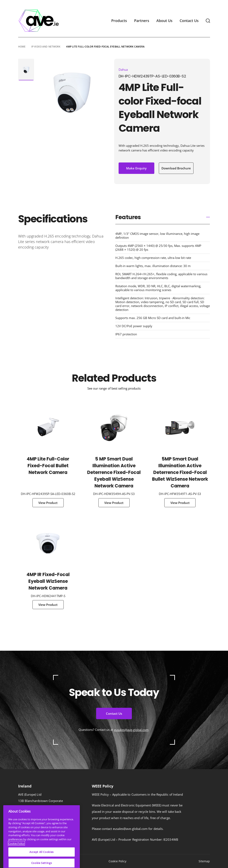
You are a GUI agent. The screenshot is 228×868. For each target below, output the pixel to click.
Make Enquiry (136, 168)
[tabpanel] (26, 70)
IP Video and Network (46, 46)
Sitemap (204, 861)
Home (22, 46)
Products (119, 21)
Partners (142, 21)
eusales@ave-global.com (131, 730)
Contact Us (189, 21)
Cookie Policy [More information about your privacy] (16, 861)
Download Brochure (176, 168)
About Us (164, 21)
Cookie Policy (117, 861)
